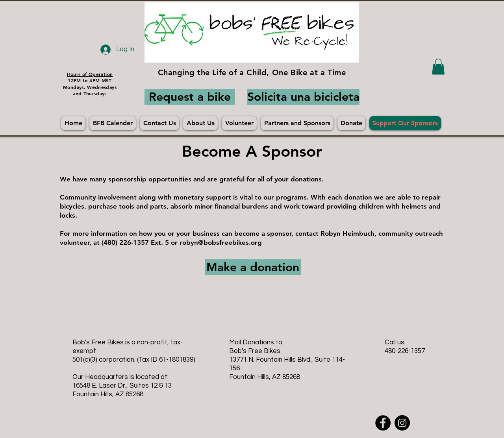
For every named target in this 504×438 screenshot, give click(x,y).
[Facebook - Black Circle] (383, 423)
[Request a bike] (190, 97)
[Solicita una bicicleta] (303, 97)
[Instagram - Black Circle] (402, 423)
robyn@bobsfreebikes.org (221, 242)
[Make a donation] (253, 267)
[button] (438, 67)
